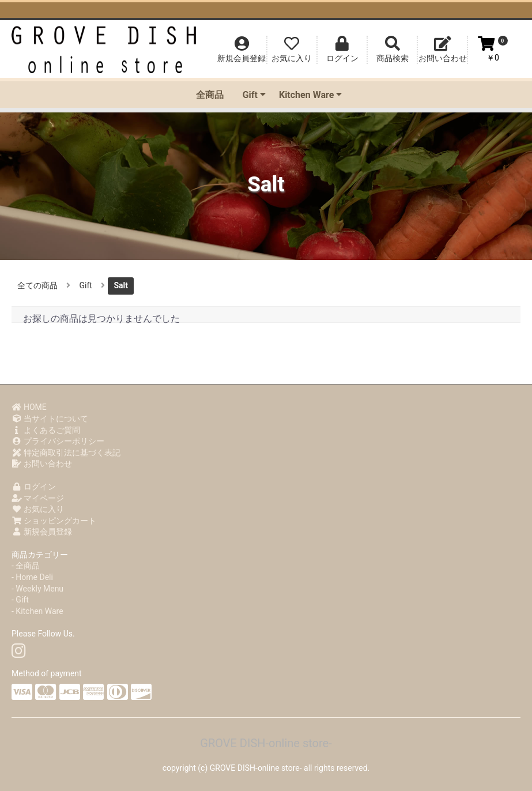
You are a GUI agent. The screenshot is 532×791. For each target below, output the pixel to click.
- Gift (20, 600)
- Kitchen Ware (37, 611)
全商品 (210, 95)
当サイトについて (50, 419)
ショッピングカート (54, 521)
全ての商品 (37, 285)
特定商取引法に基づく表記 (66, 453)
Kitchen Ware (310, 95)
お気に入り (38, 509)
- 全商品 (26, 566)
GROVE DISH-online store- (266, 743)
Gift (254, 95)
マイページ (38, 498)
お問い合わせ (42, 464)
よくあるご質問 (46, 430)
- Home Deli (32, 577)
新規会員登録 (42, 532)
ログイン (34, 487)
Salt (121, 285)
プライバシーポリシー (58, 441)
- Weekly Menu (37, 589)
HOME (29, 407)
